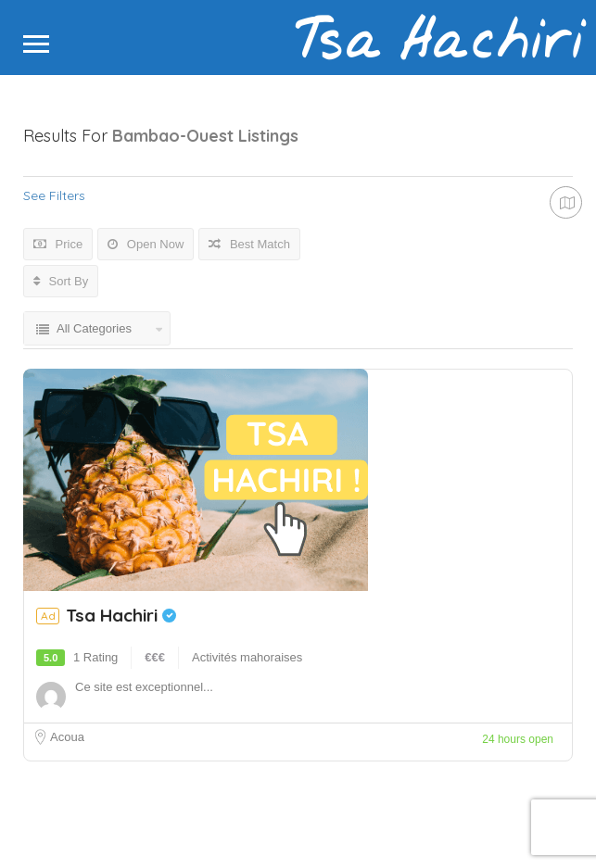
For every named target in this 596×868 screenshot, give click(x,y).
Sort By (61, 281)
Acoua (67, 737)
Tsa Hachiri (121, 615)
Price (58, 244)
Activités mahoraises (247, 657)
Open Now (146, 244)
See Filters (54, 195)
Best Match (249, 244)
